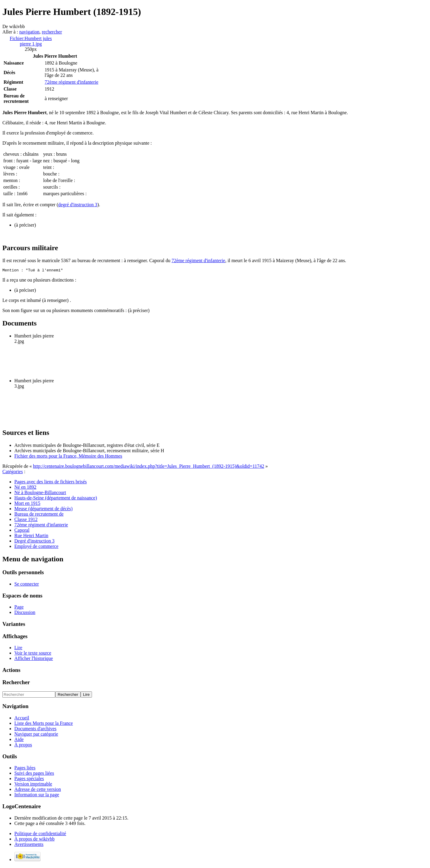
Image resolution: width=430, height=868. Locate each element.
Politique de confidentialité (40, 834)
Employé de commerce (36, 547)
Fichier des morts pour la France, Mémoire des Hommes (68, 457)
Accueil (22, 719)
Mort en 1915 (27, 504)
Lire (18, 648)
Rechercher (16, 683)
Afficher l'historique (34, 659)
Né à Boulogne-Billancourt (40, 493)
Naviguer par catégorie (36, 735)
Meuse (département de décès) (43, 509)
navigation (29, 32)
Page (19, 608)
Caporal (22, 531)
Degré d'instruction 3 (34, 542)
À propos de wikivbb (34, 840)
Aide (19, 740)
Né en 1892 (25, 488)
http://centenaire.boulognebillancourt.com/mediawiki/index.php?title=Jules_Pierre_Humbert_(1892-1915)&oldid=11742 (149, 467)
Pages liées (25, 769)
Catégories (13, 472)
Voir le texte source (33, 654)
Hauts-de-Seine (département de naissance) (56, 499)
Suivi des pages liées (34, 774)
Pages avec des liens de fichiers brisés (51, 483)
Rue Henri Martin (31, 536)
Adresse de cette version (38, 790)
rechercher (52, 32)
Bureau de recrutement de (39, 515)
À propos (23, 746)
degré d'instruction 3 (78, 205)
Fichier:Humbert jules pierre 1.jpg (31, 41)
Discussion (25, 613)
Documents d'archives (35, 729)
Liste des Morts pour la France (44, 724)
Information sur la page (37, 796)
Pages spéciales (29, 779)
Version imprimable (33, 785)
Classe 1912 (26, 520)
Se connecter (27, 585)
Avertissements (29, 845)
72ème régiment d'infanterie (72, 82)
